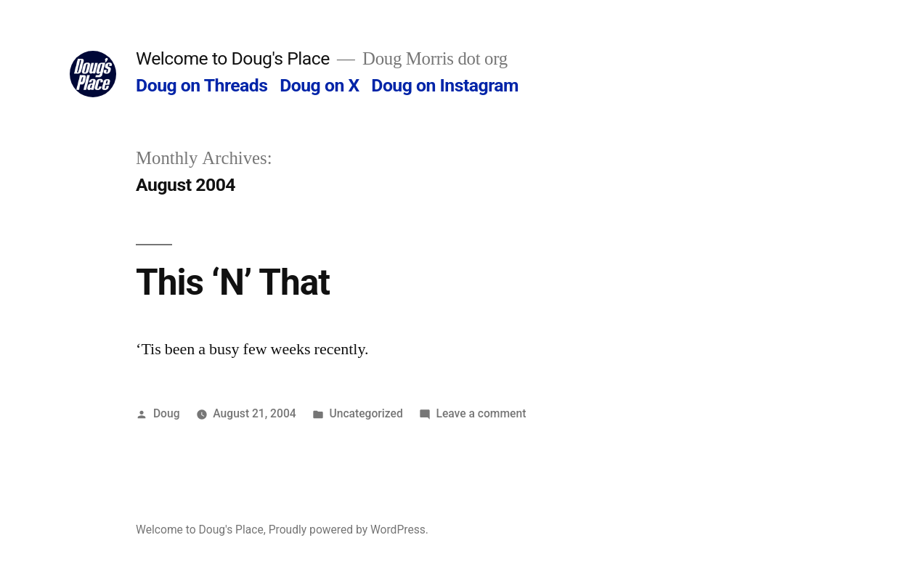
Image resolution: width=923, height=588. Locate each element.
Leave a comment (481, 413)
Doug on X (319, 85)
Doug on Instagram (445, 85)
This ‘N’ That (233, 282)
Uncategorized (366, 413)
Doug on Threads (202, 85)
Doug (167, 413)
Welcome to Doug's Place (233, 58)
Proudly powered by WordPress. (349, 530)
